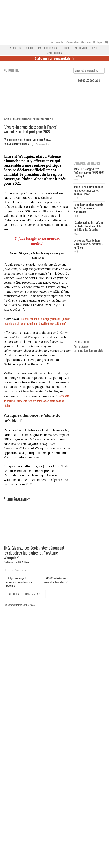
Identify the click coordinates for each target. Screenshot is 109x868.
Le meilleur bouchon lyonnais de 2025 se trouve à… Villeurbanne (88, 208)
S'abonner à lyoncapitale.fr (55, 58)
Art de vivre (81, 48)
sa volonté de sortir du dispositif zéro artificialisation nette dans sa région (36, 401)
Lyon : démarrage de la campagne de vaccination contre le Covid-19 (19, 582)
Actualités (15, 48)
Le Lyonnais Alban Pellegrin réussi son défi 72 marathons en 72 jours (88, 244)
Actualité (17, 562)
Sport (95, 48)
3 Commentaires (43, 144)
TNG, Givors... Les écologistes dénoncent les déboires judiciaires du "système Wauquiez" (34, 553)
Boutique (98, 42)
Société (29, 48)
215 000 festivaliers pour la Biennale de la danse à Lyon (55, 580)
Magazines (86, 42)
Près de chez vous (47, 48)
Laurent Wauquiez (16, 570)
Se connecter (57, 42)
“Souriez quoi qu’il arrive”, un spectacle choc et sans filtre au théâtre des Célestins (88, 226)
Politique (25, 562)
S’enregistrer (72, 42)
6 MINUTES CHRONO (54, 53)
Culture (66, 48)
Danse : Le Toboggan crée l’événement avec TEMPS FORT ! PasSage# (89, 173)
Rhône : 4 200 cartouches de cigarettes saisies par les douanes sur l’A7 (88, 190)
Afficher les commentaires (25, 594)
